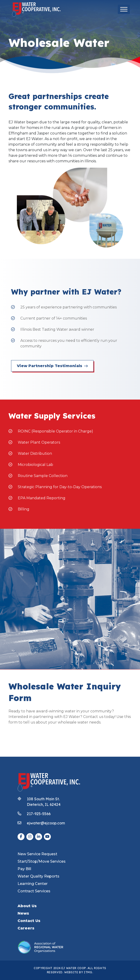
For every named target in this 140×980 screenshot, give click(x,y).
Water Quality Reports (38, 876)
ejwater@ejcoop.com (46, 823)
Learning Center (33, 884)
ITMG (88, 972)
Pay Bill (24, 869)
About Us (27, 906)
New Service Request (37, 854)
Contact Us (29, 921)
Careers (26, 928)
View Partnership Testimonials (52, 366)
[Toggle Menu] (124, 9)
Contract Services (34, 891)
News (23, 913)
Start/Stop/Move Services (42, 861)
